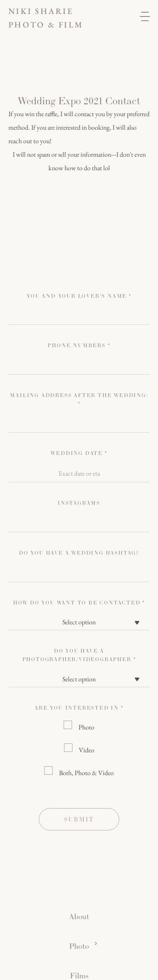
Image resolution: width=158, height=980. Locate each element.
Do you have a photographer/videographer (79, 655)
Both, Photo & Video (86, 773)
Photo (86, 727)
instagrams (79, 503)
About (79, 916)
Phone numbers (79, 346)
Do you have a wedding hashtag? (79, 553)
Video (87, 750)
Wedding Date (79, 453)
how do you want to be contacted (79, 603)
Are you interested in (79, 708)
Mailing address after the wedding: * (79, 400)
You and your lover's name (79, 296)
